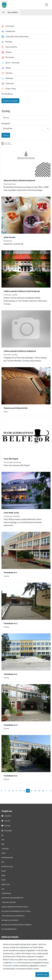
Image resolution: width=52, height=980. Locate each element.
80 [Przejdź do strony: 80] (28, 791)
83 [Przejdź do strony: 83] (39, 791)
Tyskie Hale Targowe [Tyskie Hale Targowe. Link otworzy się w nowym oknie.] (9, 902)
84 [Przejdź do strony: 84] (43, 791)
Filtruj (6, 135)
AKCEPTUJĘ (42, 975)
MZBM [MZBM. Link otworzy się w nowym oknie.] (3, 875)
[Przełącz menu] (47, 5)
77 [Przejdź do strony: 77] (17, 791)
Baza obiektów (13, 12)
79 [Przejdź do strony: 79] (24, 791)
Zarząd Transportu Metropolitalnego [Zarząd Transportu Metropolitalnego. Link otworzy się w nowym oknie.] (15, 907)
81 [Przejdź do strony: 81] (32, 791)
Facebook (6, 816)
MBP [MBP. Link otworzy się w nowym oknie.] (3, 844)
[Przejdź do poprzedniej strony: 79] (5, 791)
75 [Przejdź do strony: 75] (9, 791)
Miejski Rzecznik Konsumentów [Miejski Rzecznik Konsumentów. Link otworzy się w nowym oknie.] (12, 898)
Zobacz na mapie (10, 101)
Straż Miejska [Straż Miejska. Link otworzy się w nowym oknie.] (6, 893)
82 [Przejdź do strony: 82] (35, 791)
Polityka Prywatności (9, 929)
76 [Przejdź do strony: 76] (13, 791)
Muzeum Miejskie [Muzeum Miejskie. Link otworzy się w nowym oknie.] (7, 858)
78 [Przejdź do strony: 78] (20, 791)
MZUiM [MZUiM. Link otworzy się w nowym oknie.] (4, 871)
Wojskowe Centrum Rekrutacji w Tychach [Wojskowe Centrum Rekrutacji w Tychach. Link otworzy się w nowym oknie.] (16, 911)
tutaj (15, 962)
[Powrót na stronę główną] (3, 12)
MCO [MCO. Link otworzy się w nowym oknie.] (3, 862)
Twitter (6, 821)
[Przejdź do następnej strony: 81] (47, 791)
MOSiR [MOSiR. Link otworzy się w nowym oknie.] (3, 880)
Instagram (7, 831)
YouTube (6, 826)
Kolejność (6, 123)
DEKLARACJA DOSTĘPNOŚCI (10, 920)
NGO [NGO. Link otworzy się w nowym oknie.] (3, 889)
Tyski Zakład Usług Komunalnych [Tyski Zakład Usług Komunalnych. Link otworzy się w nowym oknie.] (13, 916)
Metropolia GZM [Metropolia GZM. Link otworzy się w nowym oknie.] (7, 867)
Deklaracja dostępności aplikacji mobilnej (17, 925)
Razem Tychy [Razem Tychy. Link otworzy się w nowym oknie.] (6, 884)
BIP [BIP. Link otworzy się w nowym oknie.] (2, 835)
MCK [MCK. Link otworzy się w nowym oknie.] (3, 840)
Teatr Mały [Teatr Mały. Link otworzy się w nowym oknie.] (5, 849)
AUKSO (4, 853)
